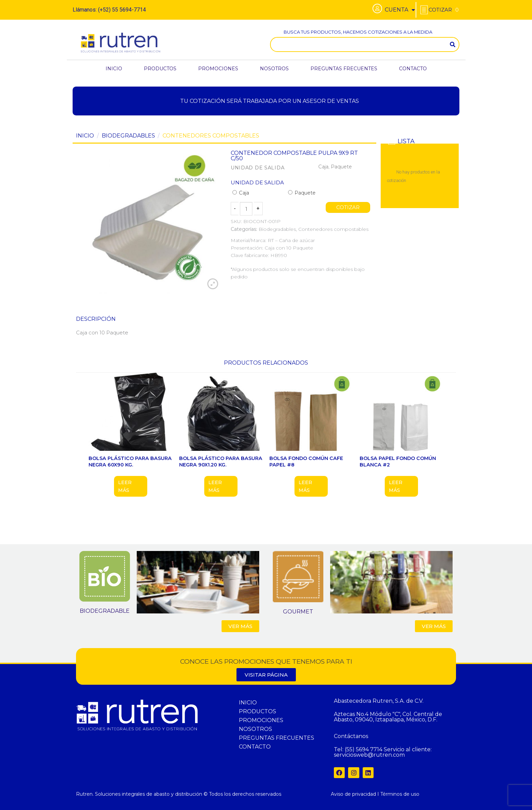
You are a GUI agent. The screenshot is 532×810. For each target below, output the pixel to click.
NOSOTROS (274, 69)
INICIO (114, 69)
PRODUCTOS (160, 69)
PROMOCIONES (218, 69)
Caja (241, 193)
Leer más (125, 486)
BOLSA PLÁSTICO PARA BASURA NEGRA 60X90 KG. (130, 462)
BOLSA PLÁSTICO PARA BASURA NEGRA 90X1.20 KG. (221, 462)
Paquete (302, 193)
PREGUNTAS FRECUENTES (344, 69)
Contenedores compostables (211, 136)
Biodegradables (128, 136)
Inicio (85, 136)
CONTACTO (413, 69)
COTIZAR (348, 207)
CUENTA (400, 10)
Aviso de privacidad (353, 794)
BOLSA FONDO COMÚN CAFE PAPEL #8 (306, 462)
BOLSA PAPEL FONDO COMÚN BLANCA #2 (398, 462)
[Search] (453, 44)
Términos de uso (400, 794)
